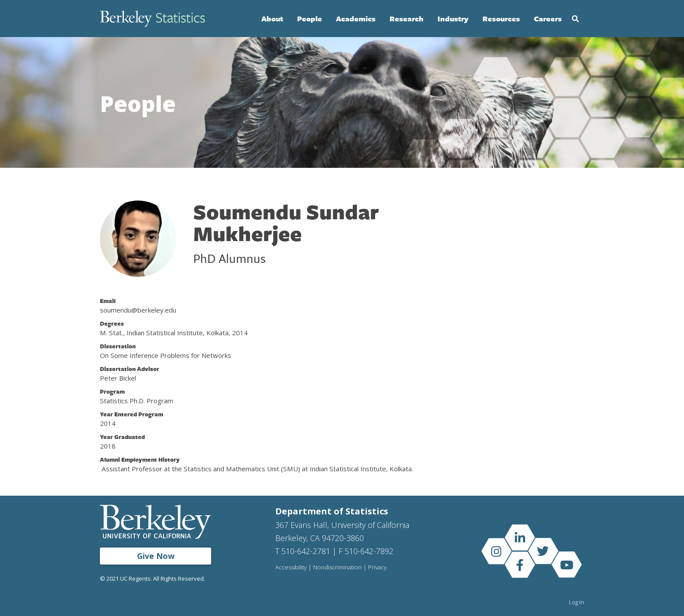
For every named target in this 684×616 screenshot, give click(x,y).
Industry (453, 19)
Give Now (156, 556)
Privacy (379, 568)
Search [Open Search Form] (575, 19)
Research (407, 19)
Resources (501, 19)
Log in (576, 602)
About (272, 19)
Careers (548, 19)
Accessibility (291, 568)
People (310, 19)
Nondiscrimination (339, 568)
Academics (356, 19)
